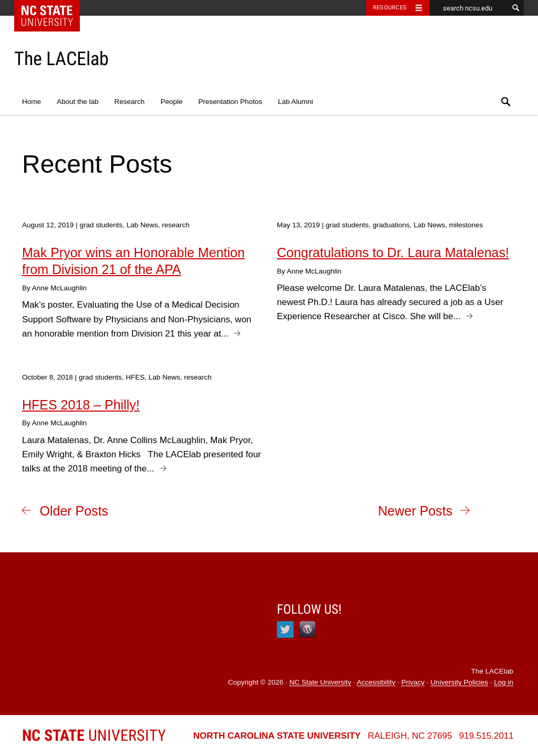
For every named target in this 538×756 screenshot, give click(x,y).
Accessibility (376, 683)
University (94, 735)
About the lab (78, 102)
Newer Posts (415, 511)
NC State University (320, 683)
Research (130, 102)
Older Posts (74, 511)
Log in (504, 683)
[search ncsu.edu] (469, 8)
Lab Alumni (296, 102)
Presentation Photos (230, 102)
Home (32, 102)
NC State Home (54, 8)
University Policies (459, 683)
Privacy (413, 683)
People (171, 102)
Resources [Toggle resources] (390, 8)
